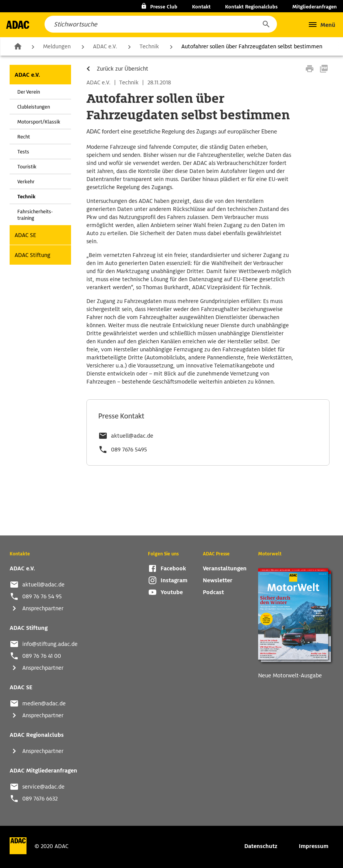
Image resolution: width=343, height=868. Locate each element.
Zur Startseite (18, 46)
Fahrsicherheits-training (35, 215)
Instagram (174, 580)
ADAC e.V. (105, 46)
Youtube (172, 592)
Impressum (314, 846)
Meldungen (57, 46)
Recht (24, 137)
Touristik (27, 167)
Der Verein (29, 92)
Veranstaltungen (225, 568)
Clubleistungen (34, 107)
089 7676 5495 (129, 450)
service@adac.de (43, 787)
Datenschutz (261, 846)
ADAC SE (25, 235)
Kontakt (201, 7)
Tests (23, 152)
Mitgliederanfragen (315, 7)
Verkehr (26, 182)
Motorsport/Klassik (39, 122)
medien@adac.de (44, 703)
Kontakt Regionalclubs (251, 7)
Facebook (173, 568)
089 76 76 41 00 (42, 656)
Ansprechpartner (43, 608)
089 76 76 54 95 (42, 596)
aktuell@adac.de (132, 436)
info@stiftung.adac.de (50, 644)
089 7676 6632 (40, 799)
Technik (149, 46)
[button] (266, 24)
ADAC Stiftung (32, 255)
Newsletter (218, 580)
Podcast (213, 592)
